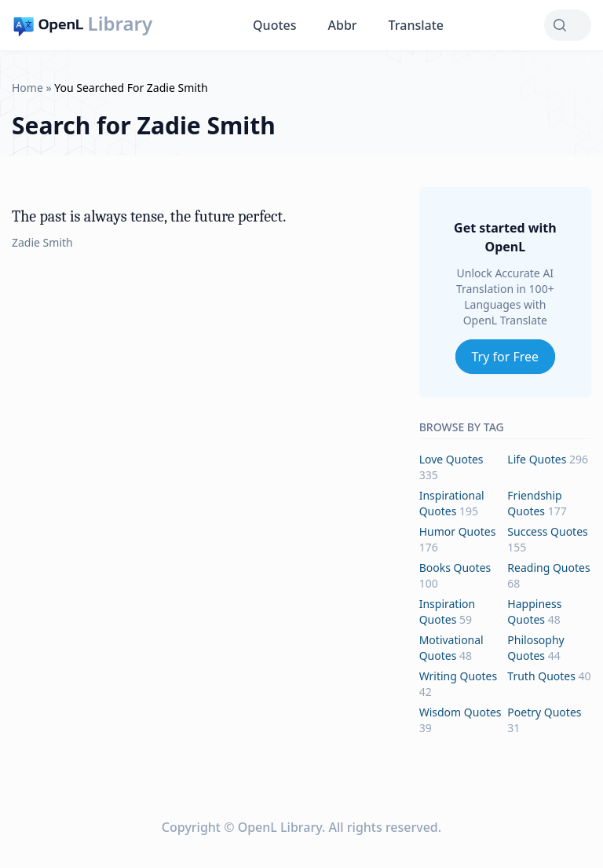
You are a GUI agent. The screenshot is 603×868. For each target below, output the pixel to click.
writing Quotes (459, 676)
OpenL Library (280, 827)
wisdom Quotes (460, 712)
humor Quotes (458, 531)
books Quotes (455, 568)
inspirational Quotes (452, 503)
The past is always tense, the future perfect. (149, 216)
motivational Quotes (451, 648)
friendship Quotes (534, 503)
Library (120, 24)
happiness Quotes (534, 612)
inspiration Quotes (447, 612)
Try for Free (506, 357)
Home (27, 88)
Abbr (343, 25)
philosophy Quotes (535, 648)
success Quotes (547, 531)
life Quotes (537, 459)
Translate (416, 25)
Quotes (274, 25)
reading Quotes (548, 568)
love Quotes (451, 459)
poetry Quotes (544, 712)
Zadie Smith (42, 242)
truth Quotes (541, 676)
